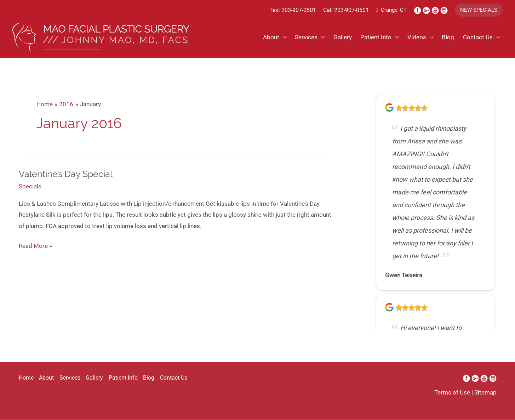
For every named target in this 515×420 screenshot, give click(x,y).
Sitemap (485, 393)
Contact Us (478, 38)
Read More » (35, 247)
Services (305, 38)
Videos (416, 38)
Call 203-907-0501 (346, 10)
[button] (479, 10)
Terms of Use (452, 393)
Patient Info (376, 38)
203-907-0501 (299, 10)
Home (26, 378)
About (270, 38)
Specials (30, 187)
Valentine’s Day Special (67, 175)
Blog (448, 38)
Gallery (342, 38)
